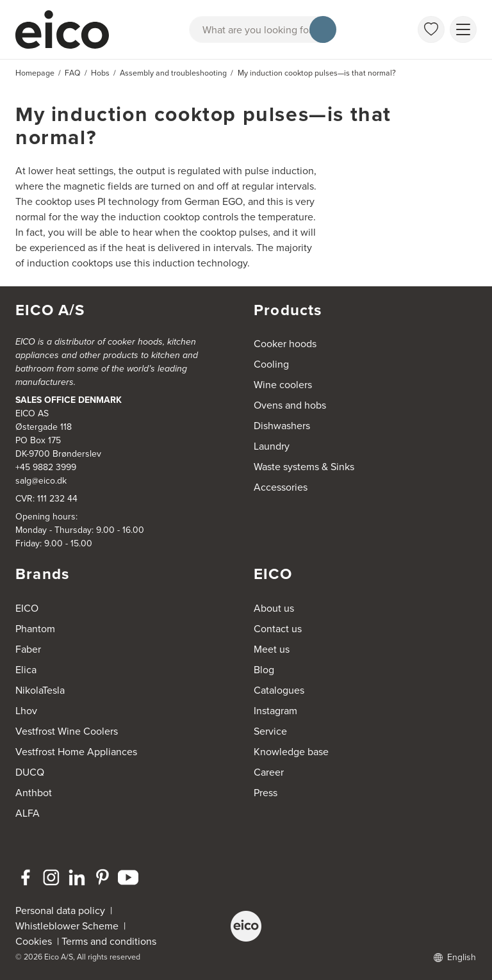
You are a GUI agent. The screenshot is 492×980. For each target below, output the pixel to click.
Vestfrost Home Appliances (76, 752)
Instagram (275, 711)
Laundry (272, 446)
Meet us (272, 649)
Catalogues (279, 690)
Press (266, 793)
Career (269, 772)
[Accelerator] (64, 29)
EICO (27, 608)
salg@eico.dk (41, 481)
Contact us (278, 629)
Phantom (35, 629)
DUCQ (30, 772)
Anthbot (34, 793)
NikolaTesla (40, 690)
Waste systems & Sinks (304, 467)
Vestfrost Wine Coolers (67, 731)
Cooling (271, 364)
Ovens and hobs (290, 405)
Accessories (281, 487)
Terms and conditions (109, 941)
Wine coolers (283, 385)
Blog (264, 670)
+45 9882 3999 (46, 467)
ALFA (28, 813)
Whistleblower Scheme (67, 926)
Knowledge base (291, 752)
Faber (28, 649)
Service (270, 731)
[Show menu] (463, 29)
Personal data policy (60, 911)
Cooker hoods (285, 344)
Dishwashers (282, 426)
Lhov (26, 711)
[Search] (323, 29)
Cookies (36, 941)
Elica (26, 670)
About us (274, 608)
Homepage (35, 73)
